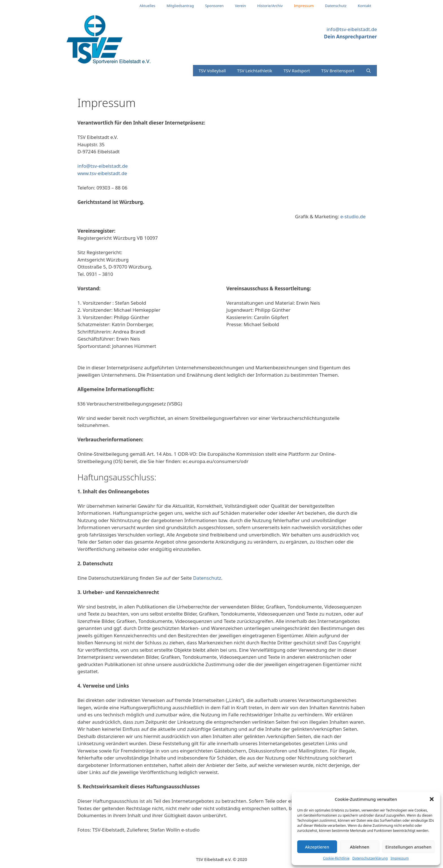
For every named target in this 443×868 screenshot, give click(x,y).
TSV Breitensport (338, 71)
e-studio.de (353, 216)
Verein (241, 6)
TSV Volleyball (212, 71)
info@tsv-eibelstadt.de (352, 29)
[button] (432, 799)
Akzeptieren (317, 847)
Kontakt (364, 6)
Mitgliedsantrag (180, 6)
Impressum (399, 858)
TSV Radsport (297, 71)
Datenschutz (336, 6)
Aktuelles (147, 6)
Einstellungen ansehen (408, 847)
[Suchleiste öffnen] (369, 71)
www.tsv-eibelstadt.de (102, 173)
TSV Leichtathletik (255, 71)
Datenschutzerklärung (370, 858)
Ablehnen (360, 847)
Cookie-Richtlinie (336, 858)
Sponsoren (214, 6)
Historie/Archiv (270, 6)
